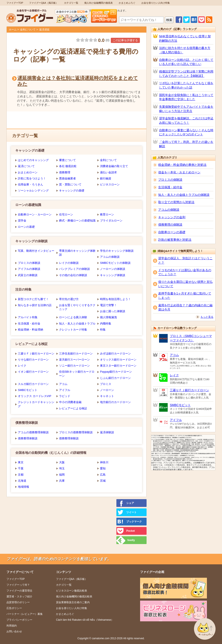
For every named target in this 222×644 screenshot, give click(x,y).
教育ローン (107, 214)
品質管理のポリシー (18, 602)
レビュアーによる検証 (73, 408)
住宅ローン (66, 214)
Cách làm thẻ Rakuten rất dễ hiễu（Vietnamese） (85, 620)
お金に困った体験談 (113, 311)
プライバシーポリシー (19, 620)
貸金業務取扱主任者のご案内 (73, 602)
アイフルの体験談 (29, 269)
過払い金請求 (108, 172)
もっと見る (207, 317)
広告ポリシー (14, 608)
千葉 (21, 468)
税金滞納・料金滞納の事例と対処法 (182, 165)
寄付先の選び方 (69, 299)
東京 (21, 462)
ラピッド (65, 396)
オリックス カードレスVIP (35, 396)
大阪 (62, 462)
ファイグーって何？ (18, 585)
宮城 (103, 481)
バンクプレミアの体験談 (74, 269)
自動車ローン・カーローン (35, 214)
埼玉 (62, 468)
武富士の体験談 (28, 275)
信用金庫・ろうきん (30, 184)
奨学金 (22, 221)
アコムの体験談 (110, 257)
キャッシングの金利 (172, 217)
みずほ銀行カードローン (115, 354)
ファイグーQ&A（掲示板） (43, 3)
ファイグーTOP (15, 3)
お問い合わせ (14, 631)
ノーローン (107, 390)
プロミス (106, 384)
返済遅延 (44, 30)
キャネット (107, 396)
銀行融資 (106, 178)
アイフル (65, 390)
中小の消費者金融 (70, 402)
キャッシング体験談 (113, 275)
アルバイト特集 (28, 317)
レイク (22, 366)
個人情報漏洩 (108, 317)
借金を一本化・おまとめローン (179, 172)
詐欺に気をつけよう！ (32, 178)
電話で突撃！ (108, 305)
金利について (28, 30)
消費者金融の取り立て (114, 166)
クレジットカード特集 (73, 330)
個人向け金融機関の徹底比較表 (74, 597)
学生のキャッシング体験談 (117, 251)
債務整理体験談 (28, 438)
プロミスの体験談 (29, 263)
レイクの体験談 (69, 263)
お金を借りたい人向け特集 (156, 3)
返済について (26, 166)
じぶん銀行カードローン (115, 378)
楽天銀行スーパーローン (74, 360)
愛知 (103, 468)
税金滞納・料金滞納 (30, 330)
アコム (63, 384)
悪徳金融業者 (67, 178)
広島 (103, 475)
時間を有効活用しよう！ (115, 299)
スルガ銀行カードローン (33, 384)
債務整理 (65, 172)
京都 (21, 475)
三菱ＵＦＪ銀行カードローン (36, 354)
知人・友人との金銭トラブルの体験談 (184, 195)
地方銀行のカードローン (115, 402)
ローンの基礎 (26, 227)
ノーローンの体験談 (113, 269)
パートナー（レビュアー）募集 (25, 614)
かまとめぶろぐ (127, 3)
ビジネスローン (110, 184)
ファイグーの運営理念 (19, 591)
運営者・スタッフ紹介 (19, 597)
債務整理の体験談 (170, 225)
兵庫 (62, 481)
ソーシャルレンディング (33, 191)
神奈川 (104, 462)
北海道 (22, 481)
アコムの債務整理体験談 (33, 432)
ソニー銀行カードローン (74, 366)
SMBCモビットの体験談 (115, 263)
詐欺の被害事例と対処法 (175, 240)
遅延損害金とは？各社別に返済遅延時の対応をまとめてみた (78, 81)
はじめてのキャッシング (33, 160)
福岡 (62, 475)
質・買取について (70, 184)
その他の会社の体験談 (73, 275)
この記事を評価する (125, 40)
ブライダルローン (111, 221)
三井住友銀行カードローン (76, 354)
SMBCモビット (28, 390)
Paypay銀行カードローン (116, 372)
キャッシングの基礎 (72, 191)
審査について (67, 160)
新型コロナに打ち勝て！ (33, 299)
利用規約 (12, 626)
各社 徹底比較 (68, 166)
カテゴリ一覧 (71, 3)
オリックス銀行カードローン (118, 360)
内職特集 (106, 324)
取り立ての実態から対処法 (176, 202)
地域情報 (23, 487)
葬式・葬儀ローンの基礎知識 (77, 221)
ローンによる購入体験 (73, 317)
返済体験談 (107, 432)
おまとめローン (28, 172)
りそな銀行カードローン (33, 360)
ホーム (13, 30)
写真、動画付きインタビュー (36, 251)
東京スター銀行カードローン (118, 366)
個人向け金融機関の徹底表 (98, 3)
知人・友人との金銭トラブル (77, 324)
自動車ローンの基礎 (172, 232)
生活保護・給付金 (29, 324)
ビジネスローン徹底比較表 (72, 591)
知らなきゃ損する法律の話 (35, 305)
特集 (103, 330)
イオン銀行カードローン (33, 372)
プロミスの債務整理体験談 (76, 432)
